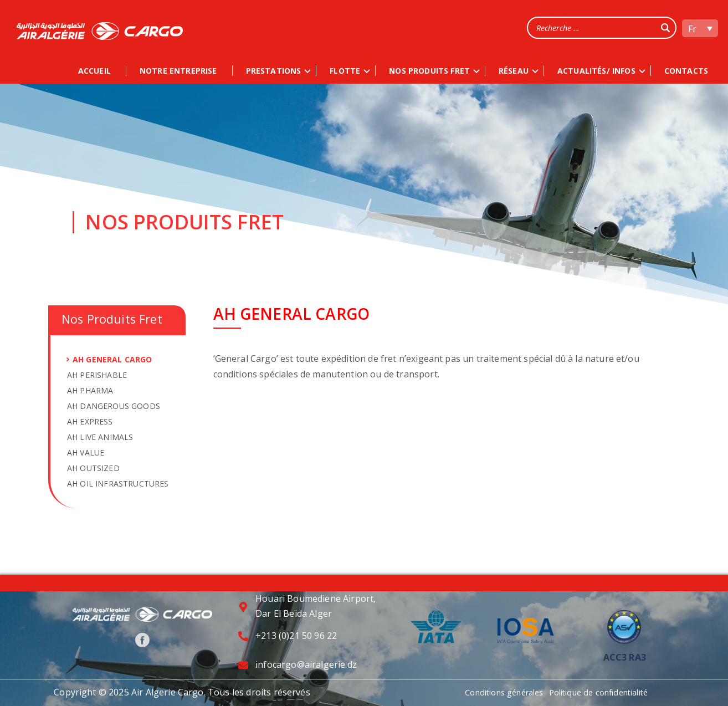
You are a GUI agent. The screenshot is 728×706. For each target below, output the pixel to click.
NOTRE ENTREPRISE (178, 71)
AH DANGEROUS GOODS (114, 406)
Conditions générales (498, 692)
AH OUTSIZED (93, 468)
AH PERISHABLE (97, 375)
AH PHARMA (90, 390)
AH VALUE (86, 452)
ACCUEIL (94, 71)
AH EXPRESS (90, 421)
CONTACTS (686, 71)
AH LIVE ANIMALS (100, 437)
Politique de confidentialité (605, 692)
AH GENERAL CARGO (112, 359)
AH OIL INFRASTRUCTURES (118, 484)
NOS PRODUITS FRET (429, 71)
